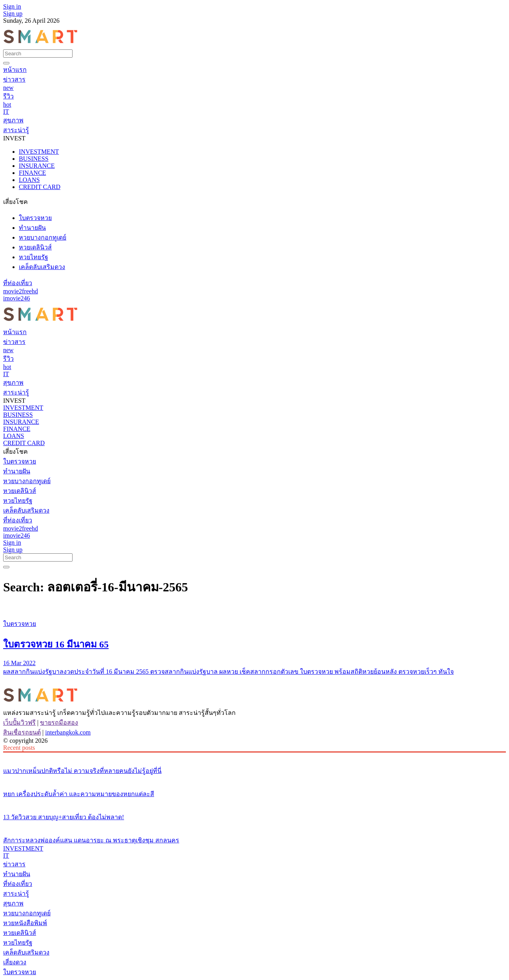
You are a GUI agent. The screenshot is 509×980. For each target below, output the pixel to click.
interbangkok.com (68, 732)
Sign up (13, 14)
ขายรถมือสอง (59, 723)
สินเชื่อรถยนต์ (22, 732)
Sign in (12, 6)
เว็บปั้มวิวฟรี (19, 723)
